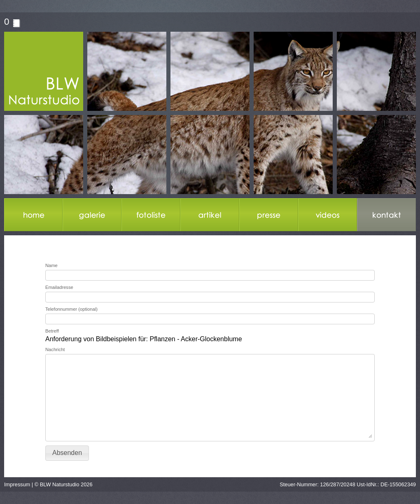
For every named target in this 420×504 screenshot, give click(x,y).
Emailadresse (59, 287)
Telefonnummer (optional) (71, 309)
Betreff (52, 331)
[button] (67, 453)
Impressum (17, 484)
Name (51, 265)
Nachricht (55, 349)
